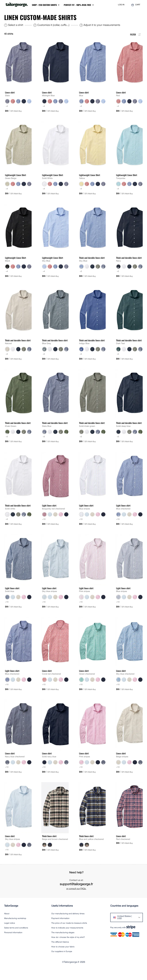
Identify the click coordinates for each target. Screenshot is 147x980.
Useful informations (62, 914)
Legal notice (10, 932)
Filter (136, 43)
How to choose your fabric (63, 955)
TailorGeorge (11, 914)
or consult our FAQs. (76, 897)
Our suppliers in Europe (62, 960)
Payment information (60, 927)
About (7, 922)
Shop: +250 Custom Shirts (44, 5)
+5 (81, 280)
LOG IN (121, 5)
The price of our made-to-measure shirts (69, 932)
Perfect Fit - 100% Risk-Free (77, 5)
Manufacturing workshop (15, 927)
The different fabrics (60, 950)
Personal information (13, 941)
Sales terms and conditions (16, 936)
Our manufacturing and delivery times (68, 922)
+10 (44, 528)
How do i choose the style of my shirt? (68, 946)
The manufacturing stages (63, 941)
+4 (7, 115)
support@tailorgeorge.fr (76, 893)
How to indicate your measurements (67, 936)
